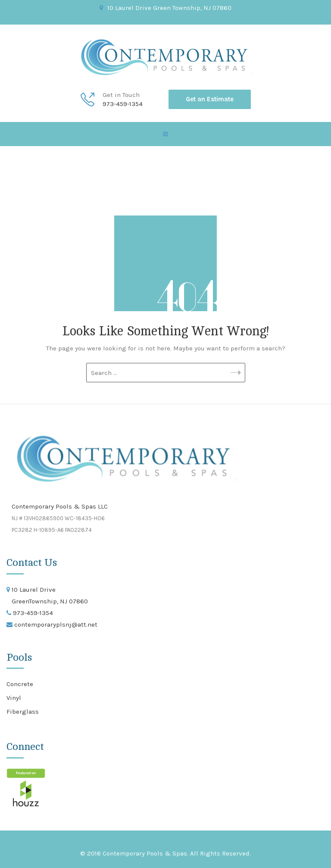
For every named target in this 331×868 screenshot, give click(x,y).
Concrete (20, 684)
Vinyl (14, 698)
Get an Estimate (210, 99)
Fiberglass (23, 712)
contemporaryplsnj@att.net (55, 624)
